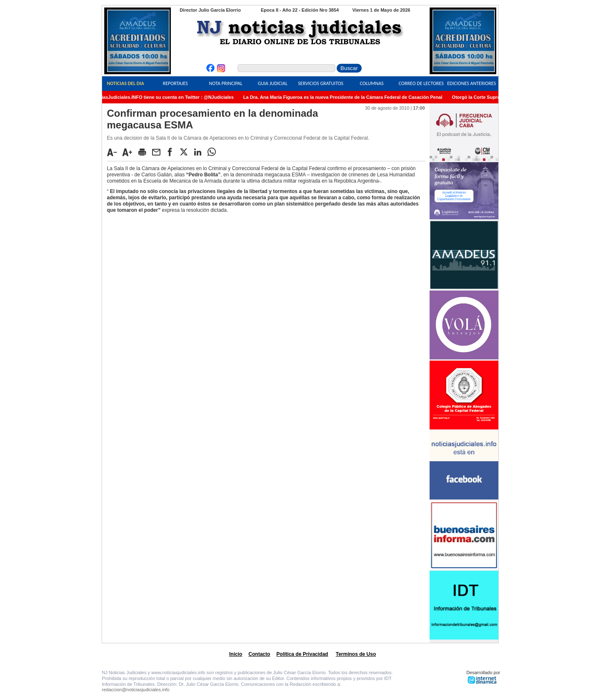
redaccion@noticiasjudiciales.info (136, 690)
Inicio (236, 654)
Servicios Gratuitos (321, 83)
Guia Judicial (273, 83)
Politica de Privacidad (302, 654)
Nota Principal (226, 83)
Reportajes (175, 83)
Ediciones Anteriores (471, 83)
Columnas (371, 83)
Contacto (259, 654)
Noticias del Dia (125, 83)
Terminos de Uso (356, 654)
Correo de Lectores (421, 83)
